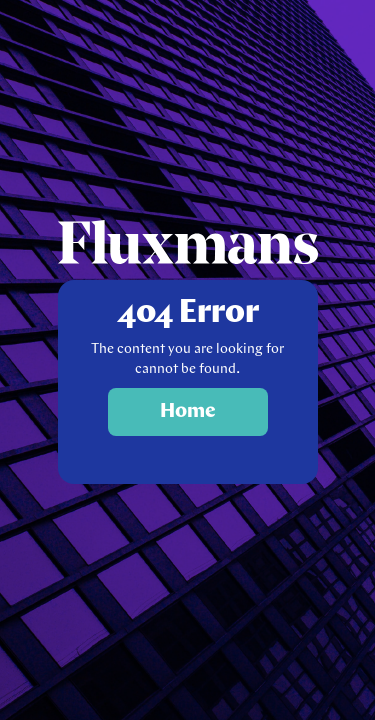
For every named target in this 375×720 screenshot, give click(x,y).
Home (188, 412)
